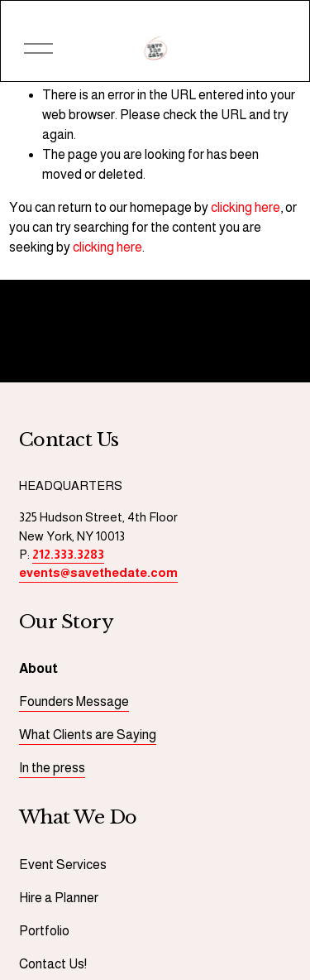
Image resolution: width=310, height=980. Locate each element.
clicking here (246, 207)
